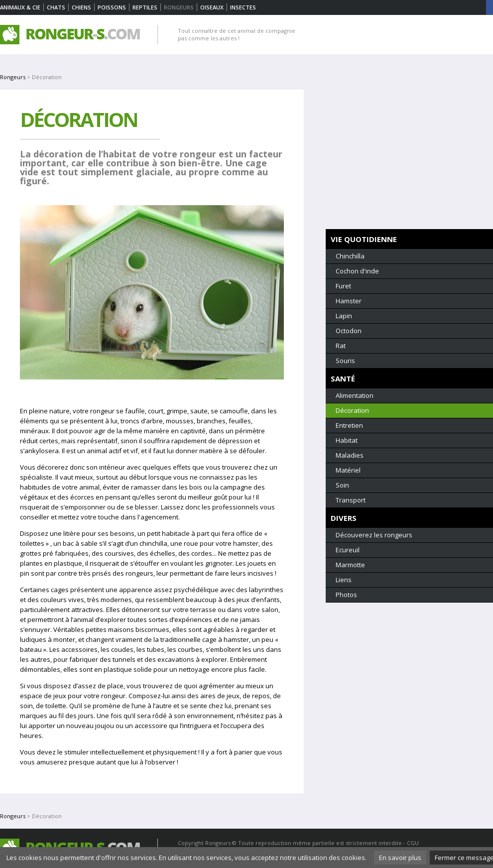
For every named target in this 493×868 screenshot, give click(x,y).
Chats (56, 7)
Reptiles (145, 7)
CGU (413, 843)
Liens (344, 580)
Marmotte (350, 565)
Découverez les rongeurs (374, 535)
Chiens (81, 7)
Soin (342, 485)
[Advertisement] (409, 159)
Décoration (352, 410)
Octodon (349, 331)
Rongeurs (13, 77)
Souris (345, 361)
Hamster (349, 301)
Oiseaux (212, 7)
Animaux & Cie (20, 7)
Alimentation (355, 395)
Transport (351, 500)
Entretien (349, 425)
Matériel (348, 470)
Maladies (350, 455)
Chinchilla (350, 256)
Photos (346, 595)
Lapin (344, 316)
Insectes (243, 7)
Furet (343, 286)
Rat (341, 346)
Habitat (347, 440)
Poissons (112, 7)
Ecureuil (348, 550)
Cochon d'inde (357, 271)
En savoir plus (400, 858)
